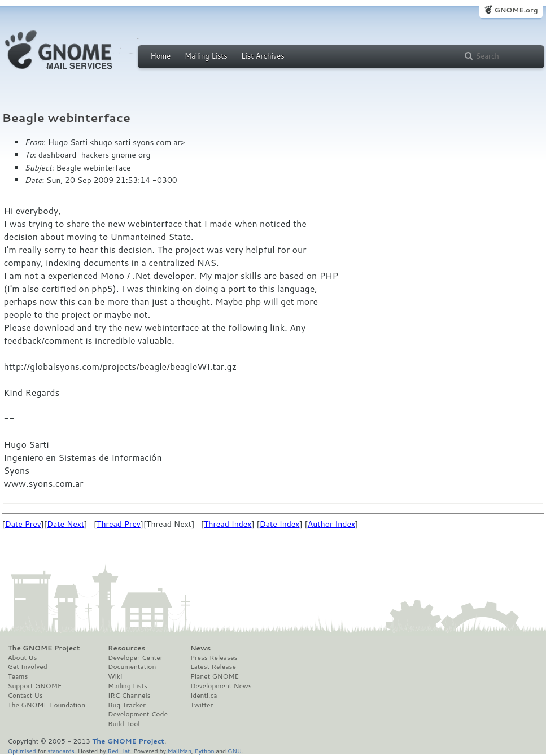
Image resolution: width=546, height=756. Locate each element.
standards (61, 751)
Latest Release (213, 667)
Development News (221, 686)
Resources (126, 648)
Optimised (22, 751)
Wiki (115, 676)
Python (205, 751)
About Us (23, 658)
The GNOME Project (44, 648)
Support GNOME (35, 686)
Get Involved (28, 667)
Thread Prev (119, 524)
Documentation (132, 667)
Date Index (280, 524)
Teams (18, 676)
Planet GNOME (215, 676)
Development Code (138, 714)
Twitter (202, 705)
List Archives (263, 56)
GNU (235, 751)
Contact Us (25, 696)
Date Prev (23, 524)
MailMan (180, 751)
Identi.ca (204, 696)
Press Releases (214, 658)
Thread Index (228, 524)
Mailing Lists (206, 56)
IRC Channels (129, 696)
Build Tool (124, 724)
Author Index (331, 524)
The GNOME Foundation (47, 705)
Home (161, 56)
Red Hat (119, 751)
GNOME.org (516, 10)
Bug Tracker (127, 705)
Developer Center (135, 658)
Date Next (65, 524)
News (200, 648)
